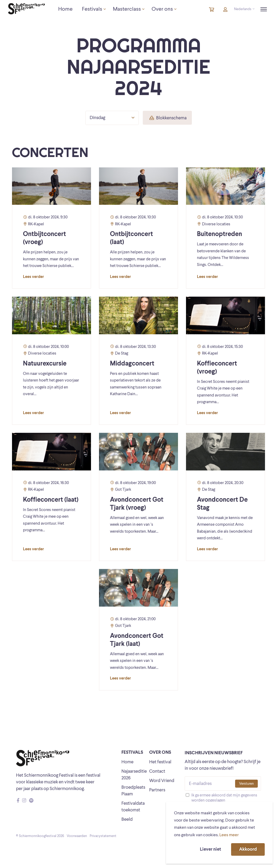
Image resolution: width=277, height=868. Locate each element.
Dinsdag (112, 118)
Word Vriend (162, 781)
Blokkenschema (168, 118)
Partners (157, 790)
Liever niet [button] (210, 849)
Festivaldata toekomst (133, 807)
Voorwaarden (77, 836)
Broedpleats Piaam (133, 791)
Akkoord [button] (248, 849)
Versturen (246, 784)
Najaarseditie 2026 (134, 775)
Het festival (160, 762)
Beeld (127, 820)
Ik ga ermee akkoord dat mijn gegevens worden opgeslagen (224, 798)
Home (127, 762)
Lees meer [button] (229, 835)
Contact (157, 771)
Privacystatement (103, 836)
